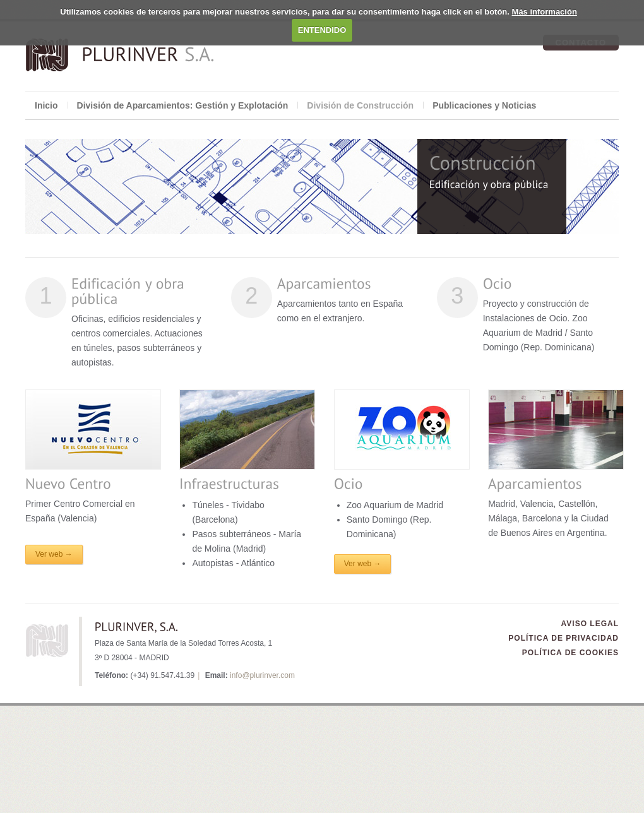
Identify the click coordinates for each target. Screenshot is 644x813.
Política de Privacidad (563, 638)
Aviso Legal (590, 624)
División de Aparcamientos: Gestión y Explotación (183, 105)
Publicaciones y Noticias (484, 105)
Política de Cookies (570, 653)
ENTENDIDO (322, 30)
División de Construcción (360, 105)
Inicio (46, 105)
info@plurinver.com (262, 675)
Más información (545, 12)
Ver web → (54, 554)
